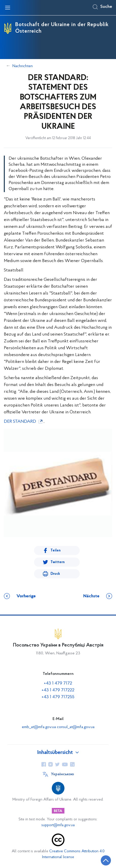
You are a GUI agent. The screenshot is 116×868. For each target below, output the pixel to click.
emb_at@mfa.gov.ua (39, 727)
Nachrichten (23, 66)
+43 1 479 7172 (58, 683)
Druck (55, 574)
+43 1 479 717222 (58, 690)
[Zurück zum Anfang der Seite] (106, 860)
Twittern (58, 562)
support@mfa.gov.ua (58, 825)
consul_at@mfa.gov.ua (76, 727)
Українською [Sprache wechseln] (62, 774)
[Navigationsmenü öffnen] (8, 8)
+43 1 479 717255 (58, 697)
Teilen (56, 551)
